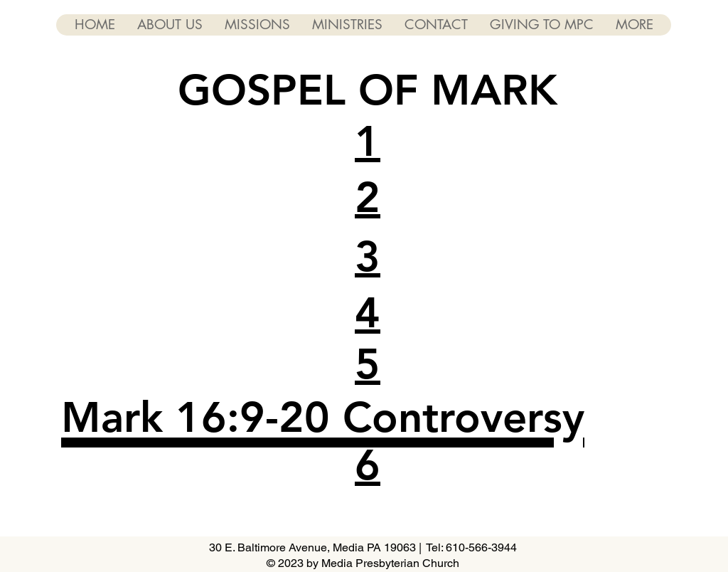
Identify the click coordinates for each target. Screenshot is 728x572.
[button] (368, 141)
